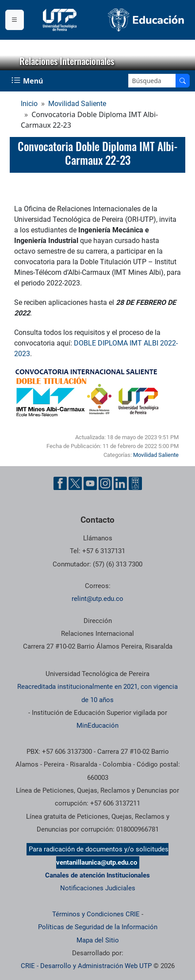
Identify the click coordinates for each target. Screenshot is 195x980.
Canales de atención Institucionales (97, 875)
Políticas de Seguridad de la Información (98, 927)
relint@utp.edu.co (97, 599)
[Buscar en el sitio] (183, 81)
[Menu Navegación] (28, 81)
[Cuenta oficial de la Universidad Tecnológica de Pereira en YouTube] (90, 483)
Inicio (29, 104)
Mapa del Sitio (98, 940)
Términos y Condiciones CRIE (96, 914)
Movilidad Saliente (77, 104)
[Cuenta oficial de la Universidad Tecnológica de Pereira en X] (75, 483)
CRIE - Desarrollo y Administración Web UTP (86, 966)
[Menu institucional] (15, 20)
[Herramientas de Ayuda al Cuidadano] (135, 483)
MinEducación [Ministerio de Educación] (97, 726)
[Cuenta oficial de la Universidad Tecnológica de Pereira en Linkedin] (120, 483)
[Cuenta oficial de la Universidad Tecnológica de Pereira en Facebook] (60, 483)
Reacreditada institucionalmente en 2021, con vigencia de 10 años (97, 693)
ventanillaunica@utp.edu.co (97, 862)
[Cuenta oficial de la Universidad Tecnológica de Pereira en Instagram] (105, 483)
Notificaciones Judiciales (98, 888)
